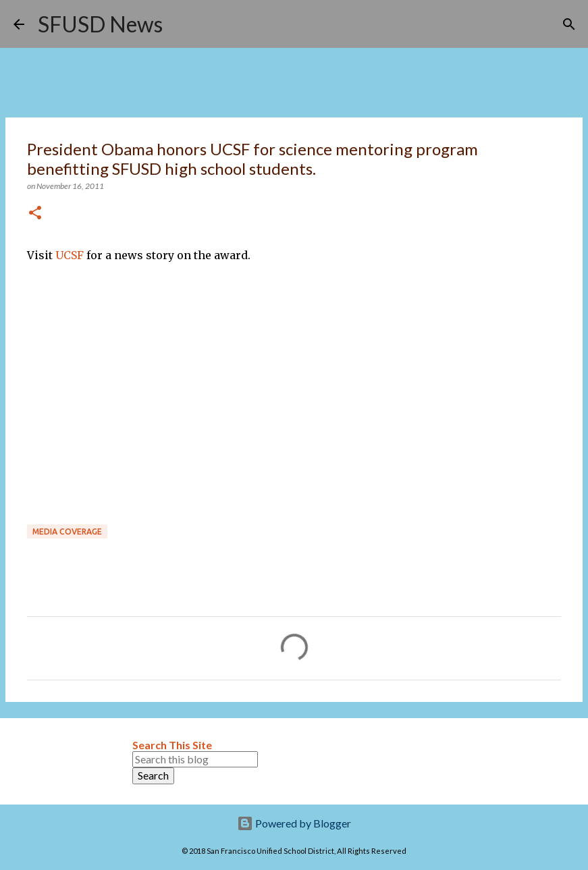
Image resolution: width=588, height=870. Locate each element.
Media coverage (67, 532)
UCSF (71, 255)
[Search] (182, 24)
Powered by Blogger (294, 823)
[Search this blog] (195, 759)
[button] (35, 214)
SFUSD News (100, 24)
